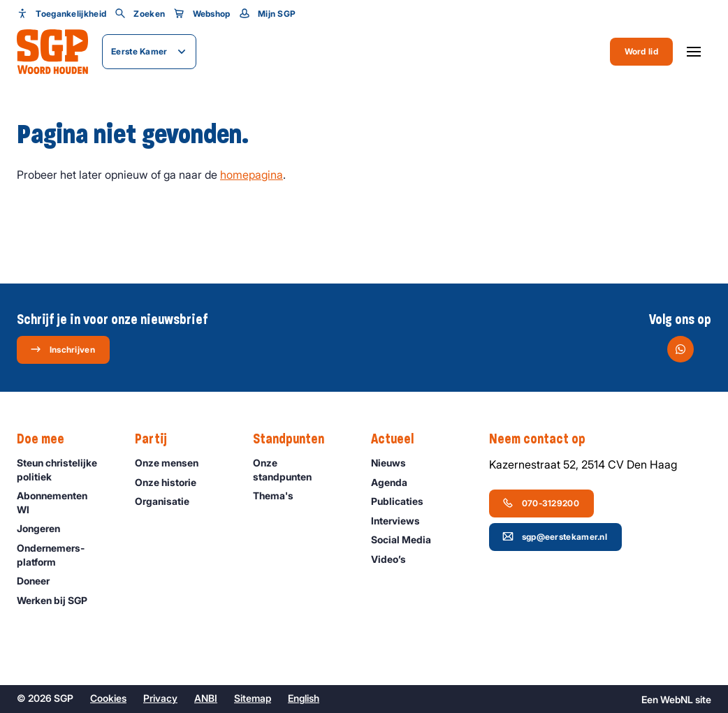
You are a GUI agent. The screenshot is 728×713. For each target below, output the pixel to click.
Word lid (641, 51)
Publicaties (403, 501)
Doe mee (48, 439)
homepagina (252, 175)
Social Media (407, 539)
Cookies (108, 698)
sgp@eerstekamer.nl (555, 536)
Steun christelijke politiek (64, 469)
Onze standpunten (300, 469)
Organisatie (168, 501)
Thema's (279, 495)
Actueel (399, 439)
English (304, 698)
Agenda (395, 482)
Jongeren (45, 528)
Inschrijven (63, 349)
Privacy (160, 698)
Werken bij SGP (58, 600)
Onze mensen (173, 463)
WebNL (677, 699)
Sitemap (253, 698)
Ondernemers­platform (64, 554)
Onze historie (172, 482)
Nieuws (395, 463)
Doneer (39, 581)
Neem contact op (544, 439)
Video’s (395, 559)
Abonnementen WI (64, 502)
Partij (158, 439)
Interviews (402, 521)
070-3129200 (541, 503)
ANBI (206, 698)
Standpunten (296, 439)
